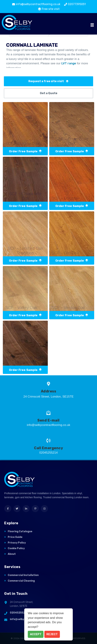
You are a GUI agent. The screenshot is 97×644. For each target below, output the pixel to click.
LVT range (69, 63)
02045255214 (19, 613)
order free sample (25, 151)
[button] (92, 25)
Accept (36, 634)
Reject (52, 634)
